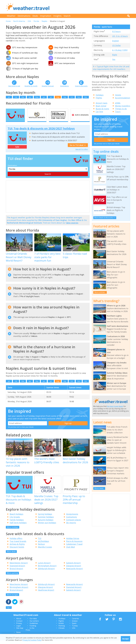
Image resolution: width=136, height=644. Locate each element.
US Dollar (117, 45)
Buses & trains (102, 109)
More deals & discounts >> (105, 218)
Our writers (34, 625)
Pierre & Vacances (74, 545)
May (37, 97)
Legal (18, 629)
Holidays (100, 95)
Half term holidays (18, 526)
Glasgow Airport (74, 569)
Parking (62, 629)
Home (8, 21)
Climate (62, 632)
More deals (11, 555)
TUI (40, 542)
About (19, 622)
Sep (65, 97)
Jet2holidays (43, 545)
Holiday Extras (73, 542)
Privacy (19, 627)
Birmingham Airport (47, 569)
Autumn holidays (46, 523)
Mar (23, 97)
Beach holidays (16, 518)
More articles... (100, 292)
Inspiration (46, 16)
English (115, 41)
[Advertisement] (91, 7)
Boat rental (101, 106)
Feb (16, 97)
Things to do (121, 109)
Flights (99, 98)
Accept (126, 639)
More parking (12, 577)
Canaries (75, 622)
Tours (118, 112)
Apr (30, 97)
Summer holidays (46, 520)
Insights (57, 16)
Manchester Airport (19, 566)
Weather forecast (48, 86)
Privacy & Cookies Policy (32, 640)
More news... (99, 488)
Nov (79, 97)
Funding (33, 629)
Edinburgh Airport (46, 572)
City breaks (15, 520)
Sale (17, 150)
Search (67, 16)
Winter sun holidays (47, 526)
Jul (51, 97)
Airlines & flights (17, 548)
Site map (20, 632)
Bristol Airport (16, 572)
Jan (9, 97)
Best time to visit (14, 86)
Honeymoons (72, 518)
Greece (75, 625)
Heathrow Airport (46, 594)
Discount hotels (17, 551)
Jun (44, 97)
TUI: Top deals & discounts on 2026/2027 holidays (41, 132)
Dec (86, 97)
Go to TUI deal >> (78, 149)
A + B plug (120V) (120, 50)
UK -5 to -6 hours (120, 36)
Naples (44, 21)
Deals (35, 16)
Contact (19, 625)
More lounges (13, 598)
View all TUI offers (82, 153)
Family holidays (17, 523)
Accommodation (123, 98)
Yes (114, 59)
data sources (72, 226)
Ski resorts (71, 526)
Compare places (73, 523)
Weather (11, 16)
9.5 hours (116, 31)
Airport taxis (102, 103)
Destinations (24, 16)
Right (115, 55)
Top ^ (9, 611)
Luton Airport (44, 566)
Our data (33, 622)
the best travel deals (115, 406)
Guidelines (34, 627)
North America (19, 21)
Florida (36, 21)
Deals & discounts (81, 86)
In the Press (30, 633)
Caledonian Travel (74, 548)
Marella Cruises (45, 551)
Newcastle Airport (74, 572)
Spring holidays (45, 518)
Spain (74, 627)
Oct (72, 97)
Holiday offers (16, 542)
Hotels (118, 95)
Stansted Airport (17, 569)
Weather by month (31, 86)
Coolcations (71, 520)
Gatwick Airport (73, 566)
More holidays (13, 531)
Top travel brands (18, 545)
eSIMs (118, 103)
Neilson (41, 548)
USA (29, 21)
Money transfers (123, 106)
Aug (58, 97)
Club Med (70, 551)
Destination (12, 169)
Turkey (75, 629)
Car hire (99, 112)
